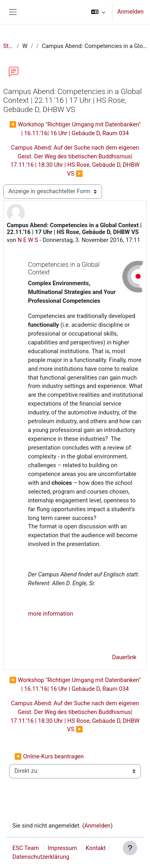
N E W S (28, 240)
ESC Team (26, 848)
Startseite (8, 46)
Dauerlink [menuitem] (124, 657)
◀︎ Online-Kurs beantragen (49, 756)
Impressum (62, 848)
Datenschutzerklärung (41, 857)
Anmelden (130, 12)
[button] (98, 12)
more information (51, 614)
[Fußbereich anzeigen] (130, 848)
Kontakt (96, 848)
